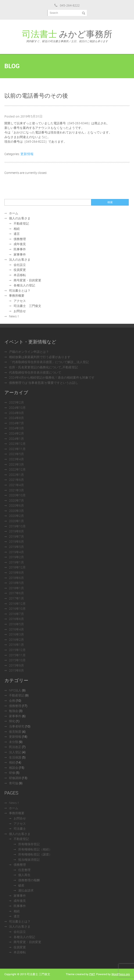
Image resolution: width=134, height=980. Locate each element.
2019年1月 (16, 562)
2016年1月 (16, 645)
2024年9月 (16, 413)
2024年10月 (17, 408)
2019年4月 (16, 552)
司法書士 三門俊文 (27, 306)
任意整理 (24, 870)
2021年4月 (16, 485)
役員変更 (20, 270)
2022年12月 (17, 469)
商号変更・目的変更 (27, 280)
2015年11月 (17, 655)
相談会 (14, 768)
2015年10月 (17, 660)
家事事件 (20, 254)
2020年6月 (16, 505)
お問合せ (20, 311)
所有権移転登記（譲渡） (35, 854)
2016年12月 (17, 603)
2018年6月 (16, 578)
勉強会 (14, 711)
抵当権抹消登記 (29, 860)
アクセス (20, 301)
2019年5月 (16, 547)
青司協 (14, 783)
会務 (12, 700)
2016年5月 (16, 624)
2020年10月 (17, 495)
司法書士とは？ (20, 290)
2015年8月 (16, 670)
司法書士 (20, 828)
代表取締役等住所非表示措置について (35, 372)
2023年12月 (17, 444)
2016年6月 (16, 619)
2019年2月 (16, 557)
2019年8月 (16, 531)
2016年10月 (17, 609)
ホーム (14, 213)
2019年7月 (16, 536)
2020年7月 (16, 500)
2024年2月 (16, 433)
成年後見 (20, 244)
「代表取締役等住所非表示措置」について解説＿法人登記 (49, 362)
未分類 (14, 742)
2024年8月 (16, 418)
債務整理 (20, 239)
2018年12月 (17, 567)
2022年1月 (16, 475)
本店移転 (20, 275)
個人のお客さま (20, 218)
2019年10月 (17, 526)
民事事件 (20, 249)
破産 (21, 885)
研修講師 (15, 778)
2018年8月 (16, 572)
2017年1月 (16, 598)
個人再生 (24, 875)
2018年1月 (16, 588)
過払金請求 (26, 890)
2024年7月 (16, 423)
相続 (17, 229)
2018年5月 (16, 583)
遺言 (17, 234)
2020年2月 (16, 516)
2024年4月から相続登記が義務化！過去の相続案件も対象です (52, 377)
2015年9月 (16, 665)
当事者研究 (17, 726)
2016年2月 (16, 640)
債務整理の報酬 (29, 880)
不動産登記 (21, 223)
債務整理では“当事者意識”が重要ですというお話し (44, 383)
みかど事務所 (67, 35)
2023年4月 (16, 459)
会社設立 (20, 265)
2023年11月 (17, 449)
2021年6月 (16, 480)
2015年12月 (17, 650)
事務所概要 (17, 295)
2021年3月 (16, 490)
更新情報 (27, 154)
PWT (92, 974)
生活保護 (15, 757)
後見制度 (15, 732)
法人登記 (15, 752)
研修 (12, 773)
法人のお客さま (20, 259)
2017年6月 (16, 593)
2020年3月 (16, 511)
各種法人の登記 (24, 285)
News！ (14, 316)
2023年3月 (16, 464)
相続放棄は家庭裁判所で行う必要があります (40, 357)
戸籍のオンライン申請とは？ (29, 352)
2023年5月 (16, 454)
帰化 (12, 721)
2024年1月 (16, 439)
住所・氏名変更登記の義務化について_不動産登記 (43, 367)
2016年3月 (16, 634)
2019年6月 (16, 541)
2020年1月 (16, 521)
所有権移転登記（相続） (35, 849)
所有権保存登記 (29, 844)
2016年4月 (16, 629)
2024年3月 (16, 428)
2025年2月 (16, 402)
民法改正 (15, 747)
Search (54, 13)
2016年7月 (16, 614)
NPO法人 (15, 690)
